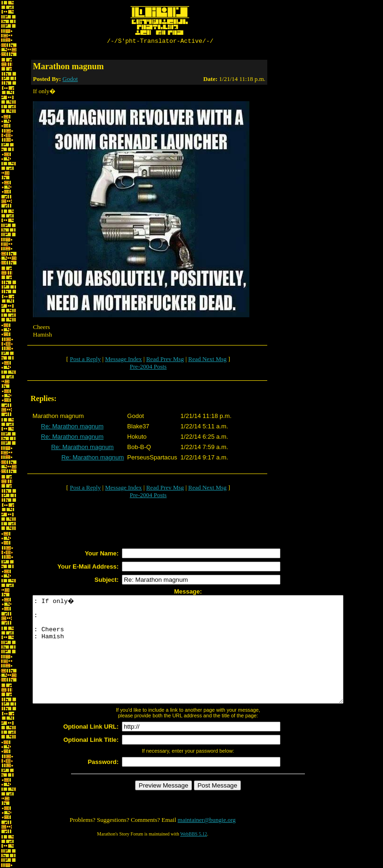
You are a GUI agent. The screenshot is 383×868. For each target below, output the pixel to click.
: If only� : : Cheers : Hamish (207, 661)
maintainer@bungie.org (207, 842)
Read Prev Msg (165, 360)
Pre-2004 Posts (148, 368)
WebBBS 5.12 (194, 856)
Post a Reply (85, 360)
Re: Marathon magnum (72, 428)
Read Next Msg (207, 360)
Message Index (123, 360)
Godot (70, 80)
